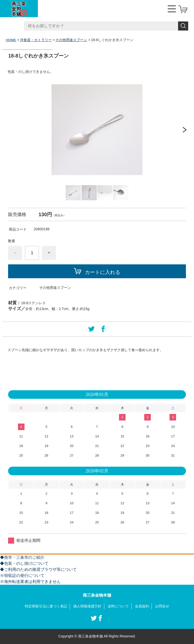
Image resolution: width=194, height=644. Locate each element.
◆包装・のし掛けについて (24, 563)
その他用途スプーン (72, 40)
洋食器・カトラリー (36, 40)
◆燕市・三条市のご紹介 (22, 557)
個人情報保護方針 (87, 606)
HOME (11, 40)
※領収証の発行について (22, 576)
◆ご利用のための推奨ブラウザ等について (38, 569)
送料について (118, 606)
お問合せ (162, 606)
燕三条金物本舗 (97, 595)
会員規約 (142, 606)
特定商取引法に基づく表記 (46, 606)
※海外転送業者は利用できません (30, 582)
